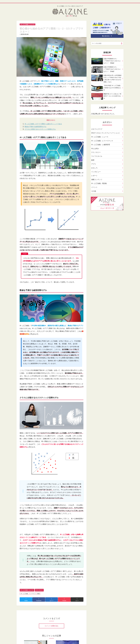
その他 (94, 191)
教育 (93, 160)
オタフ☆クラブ (97, 129)
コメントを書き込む (52, 626)
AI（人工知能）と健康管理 (101, 145)
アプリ (33, 594)
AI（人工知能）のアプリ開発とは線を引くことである (43, 124)
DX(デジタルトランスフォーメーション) (105, 133)
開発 (38, 594)
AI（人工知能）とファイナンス (102, 141)
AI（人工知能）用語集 (99, 184)
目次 (48, 120)
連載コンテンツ (97, 180)
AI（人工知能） (25, 594)
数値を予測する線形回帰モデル (35, 127)
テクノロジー (39, 590)
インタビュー (96, 172)
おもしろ (94, 168)
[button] (122, 43)
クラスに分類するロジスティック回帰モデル (40, 129)
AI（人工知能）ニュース (27, 590)
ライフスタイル (97, 156)
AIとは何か (95, 149)
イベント (94, 187)
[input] (107, 43)
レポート (94, 176)
